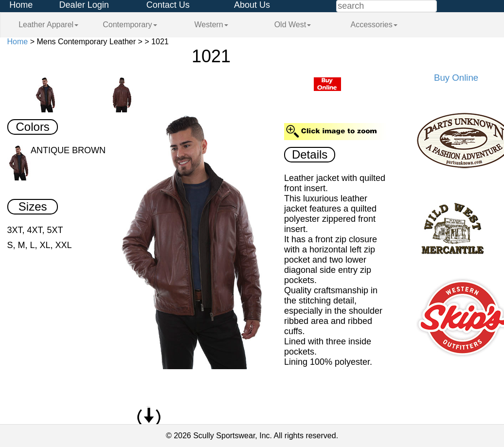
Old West (293, 25)
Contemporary (130, 25)
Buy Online (456, 78)
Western (211, 25)
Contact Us (168, 5)
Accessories (374, 25)
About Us (252, 5)
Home (21, 5)
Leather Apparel (48, 25)
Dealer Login (84, 5)
